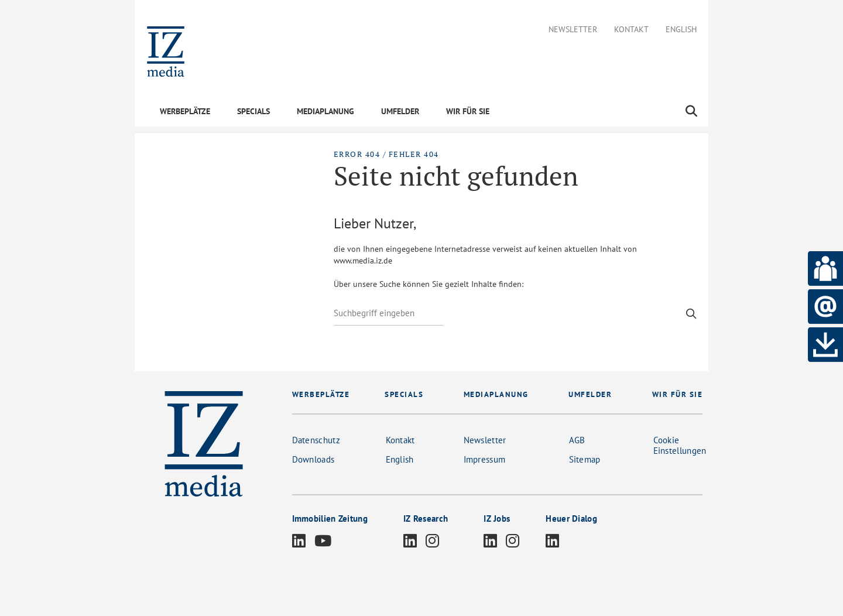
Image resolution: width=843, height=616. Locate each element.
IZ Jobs (497, 519)
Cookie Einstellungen (680, 445)
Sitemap (585, 459)
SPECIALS (253, 111)
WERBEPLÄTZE (185, 111)
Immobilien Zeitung (330, 519)
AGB (577, 440)
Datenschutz (316, 440)
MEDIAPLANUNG (325, 111)
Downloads (313, 459)
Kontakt (631, 30)
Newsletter (573, 30)
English (681, 30)
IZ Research (426, 519)
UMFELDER (400, 111)
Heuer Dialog (571, 519)
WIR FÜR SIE (468, 111)
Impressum (485, 459)
